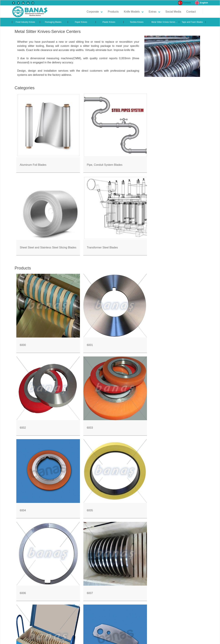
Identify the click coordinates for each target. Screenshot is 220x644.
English (201, 3)
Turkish (185, 3)
